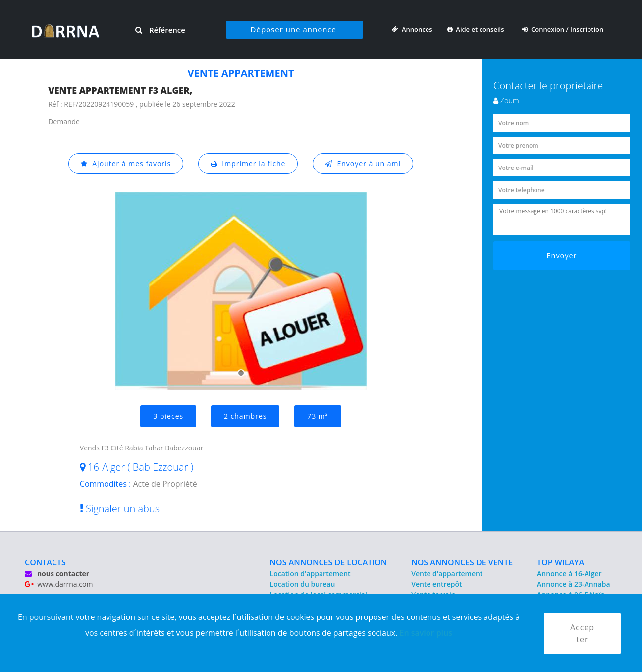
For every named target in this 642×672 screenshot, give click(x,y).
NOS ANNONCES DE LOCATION (329, 562)
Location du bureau (303, 584)
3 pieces (168, 416)
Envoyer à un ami (363, 163)
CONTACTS (45, 562)
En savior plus (426, 633)
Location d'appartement (310, 574)
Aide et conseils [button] (477, 29)
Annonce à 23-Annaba (573, 584)
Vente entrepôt (436, 584)
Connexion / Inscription (563, 29)
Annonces (412, 29)
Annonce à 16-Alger (569, 574)
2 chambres (245, 416)
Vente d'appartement (447, 574)
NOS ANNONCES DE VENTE (462, 562)
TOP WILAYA (561, 562)
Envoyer (562, 255)
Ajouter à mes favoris (126, 163)
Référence (160, 30)
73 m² (318, 416)
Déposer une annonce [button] (294, 29)
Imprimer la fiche (248, 163)
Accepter (582, 633)
